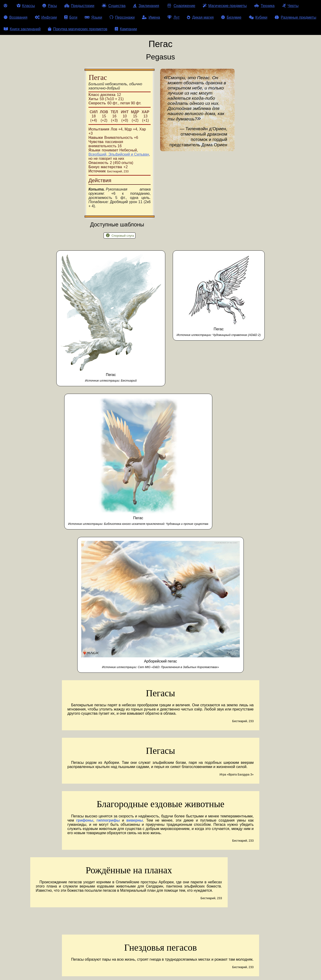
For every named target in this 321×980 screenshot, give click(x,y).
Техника (264, 6)
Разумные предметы (295, 17)
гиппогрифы (108, 820)
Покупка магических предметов (78, 29)
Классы (26, 6)
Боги (71, 17)
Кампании (126, 29)
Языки (93, 17)
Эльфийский (119, 154)
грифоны (85, 820)
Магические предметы (225, 6)
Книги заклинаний (22, 29)
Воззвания (16, 17)
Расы (50, 6)
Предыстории (79, 6)
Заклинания (146, 6)
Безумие (231, 17)
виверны (135, 820)
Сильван (142, 154)
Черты (290, 6)
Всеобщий (97, 154)
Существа (114, 6)
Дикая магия (200, 17)
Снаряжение (181, 6)
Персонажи (122, 17)
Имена (151, 17)
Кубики (258, 17)
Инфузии (46, 17)
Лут (173, 17)
